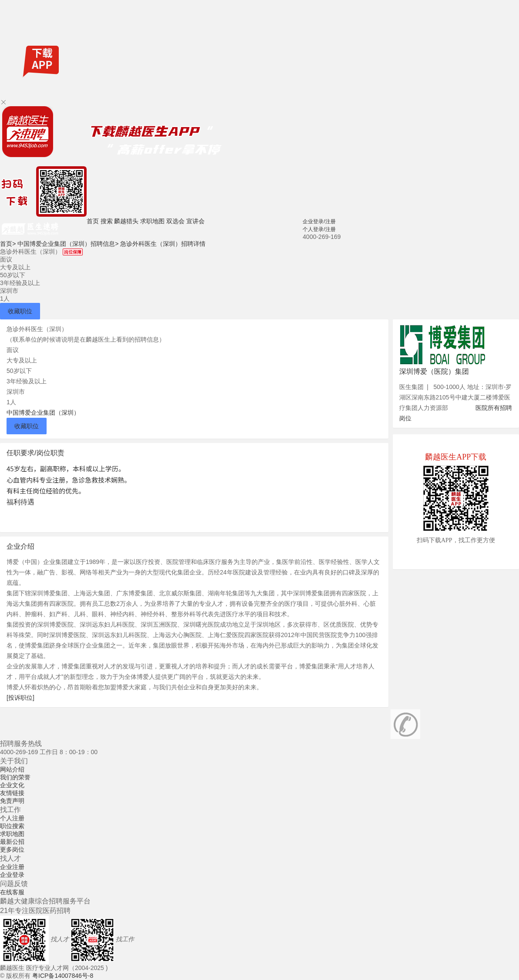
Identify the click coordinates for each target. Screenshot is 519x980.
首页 (93, 221)
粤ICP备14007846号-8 (63, 976)
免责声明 (12, 801)
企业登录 (12, 875)
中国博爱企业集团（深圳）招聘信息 (68, 244)
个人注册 (12, 818)
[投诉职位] (20, 698)
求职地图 (152, 221)
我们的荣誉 (15, 777)
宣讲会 (195, 221)
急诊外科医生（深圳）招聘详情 (163, 244)
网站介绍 (12, 769)
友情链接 (12, 793)
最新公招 (12, 842)
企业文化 (12, 785)
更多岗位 (12, 849)
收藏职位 (20, 311)
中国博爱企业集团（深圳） (43, 413)
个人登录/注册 (319, 229)
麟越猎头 (126, 221)
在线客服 (12, 892)
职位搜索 (12, 826)
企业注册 (12, 867)
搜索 (107, 221)
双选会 (175, 221)
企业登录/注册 (319, 222)
